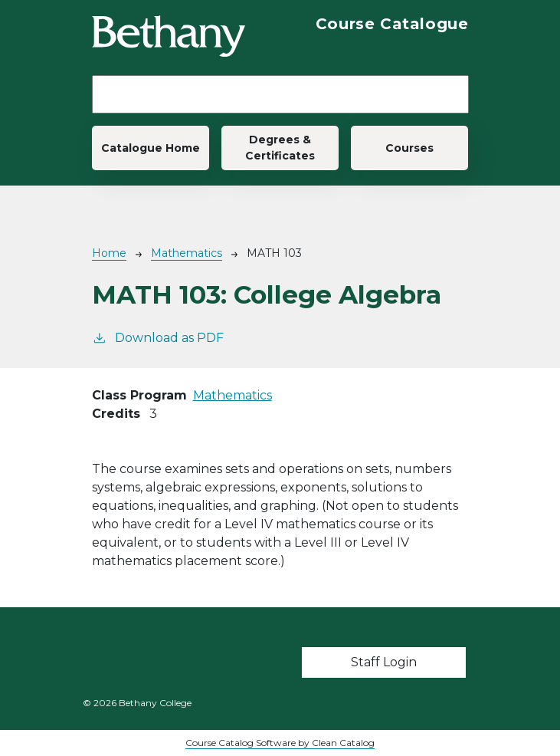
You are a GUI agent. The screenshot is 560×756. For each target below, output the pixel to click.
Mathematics (187, 253)
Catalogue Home (151, 148)
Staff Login (384, 662)
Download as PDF (158, 337)
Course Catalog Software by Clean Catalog (280, 743)
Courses (409, 148)
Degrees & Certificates (280, 148)
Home (109, 253)
